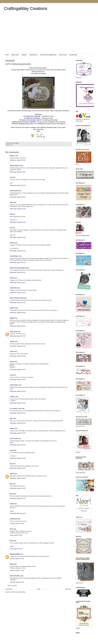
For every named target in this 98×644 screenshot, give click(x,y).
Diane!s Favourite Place (17, 298)
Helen (11, 541)
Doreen (12, 278)
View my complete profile (82, 236)
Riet (11, 214)
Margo (12, 564)
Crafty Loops (14, 331)
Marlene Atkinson (15, 166)
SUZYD (12, 474)
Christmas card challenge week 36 (30, 120)
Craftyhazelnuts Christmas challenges (24, 122)
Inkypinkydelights (15, 554)
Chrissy (12, 243)
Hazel (11, 203)
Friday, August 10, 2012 (16, 535)
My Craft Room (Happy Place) (48, 55)
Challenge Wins (33, 55)
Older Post (68, 589)
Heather (12, 428)
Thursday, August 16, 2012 (17, 582)
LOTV (11, 145)
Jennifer (12, 341)
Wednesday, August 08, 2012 (18, 160)
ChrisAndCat (13, 519)
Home (7, 55)
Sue (11, 228)
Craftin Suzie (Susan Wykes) (18, 268)
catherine (12, 397)
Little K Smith (14, 439)
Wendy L (12, 156)
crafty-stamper (14, 385)
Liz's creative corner (16, 408)
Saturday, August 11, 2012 (17, 559)
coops (12, 450)
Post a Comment (12, 586)
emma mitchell (14, 191)
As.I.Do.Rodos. (14, 256)
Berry (12, 494)
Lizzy (11, 375)
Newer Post (9, 589)
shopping (24, 55)
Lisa (11, 177)
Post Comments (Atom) (19, 592)
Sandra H (12, 308)
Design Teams (15, 55)
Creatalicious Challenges (32, 118)
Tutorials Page (73, 55)
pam (11, 464)
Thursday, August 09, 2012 (17, 524)
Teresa (80, 233)
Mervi (11, 529)
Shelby (12, 504)
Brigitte (12, 318)
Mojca (12, 418)
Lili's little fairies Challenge (32, 116)
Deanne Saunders (15, 576)
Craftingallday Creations (26, 8)
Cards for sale (63, 55)
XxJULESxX (13, 288)
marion (12, 351)
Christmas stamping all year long (22, 124)
